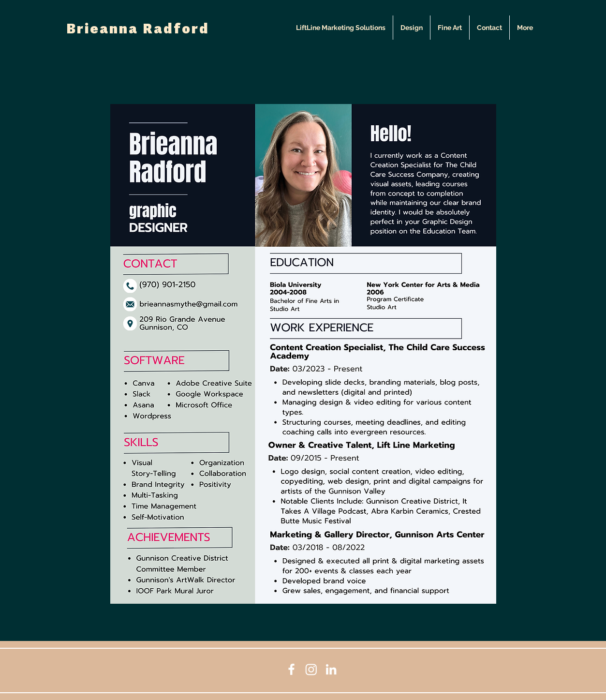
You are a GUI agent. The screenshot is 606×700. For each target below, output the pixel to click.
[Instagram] (311, 669)
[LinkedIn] (331, 669)
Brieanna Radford (138, 30)
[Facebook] (291, 669)
